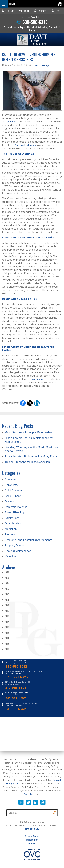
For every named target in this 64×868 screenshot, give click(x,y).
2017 (5, 622)
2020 (6, 605)
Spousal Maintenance (18, 551)
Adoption (10, 480)
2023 (6, 589)
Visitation (10, 556)
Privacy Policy (32, 836)
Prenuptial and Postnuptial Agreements (28, 540)
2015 (5, 633)
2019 (5, 611)
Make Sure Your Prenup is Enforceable (28, 432)
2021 (5, 600)
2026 (6, 572)
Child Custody (41, 65)
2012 (5, 649)
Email (24, 11)
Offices (40, 11)
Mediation (11, 529)
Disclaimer (32, 840)
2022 (6, 594)
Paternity (10, 534)
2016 (5, 627)
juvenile (12, 122)
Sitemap (32, 843)
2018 (5, 616)
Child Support (13, 496)
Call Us (8, 11)
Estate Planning (14, 513)
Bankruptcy (12, 485)
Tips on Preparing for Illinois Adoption (27, 462)
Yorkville (28, 794)
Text (58, 11)
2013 (5, 644)
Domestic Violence (16, 507)
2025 (6, 578)
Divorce (9, 502)
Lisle (16, 784)
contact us (38, 379)
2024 (6, 583)
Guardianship (13, 523)
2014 (5, 638)
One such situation (25, 145)
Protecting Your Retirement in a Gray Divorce (32, 457)
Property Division (15, 545)
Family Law (12, 518)
